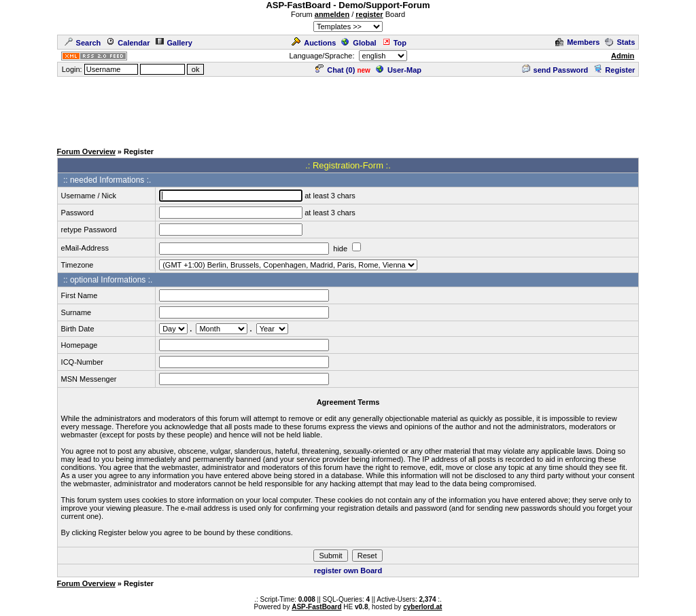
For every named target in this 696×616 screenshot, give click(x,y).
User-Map (399, 70)
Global (359, 43)
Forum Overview (86, 151)
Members (577, 42)
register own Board (348, 570)
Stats (620, 42)
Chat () (335, 70)
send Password (555, 70)
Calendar (128, 43)
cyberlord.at (422, 607)
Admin (623, 56)
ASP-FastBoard (316, 607)
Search (83, 43)
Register (614, 70)
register (369, 14)
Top (394, 43)
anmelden (332, 14)
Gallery (174, 43)
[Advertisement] (348, 109)
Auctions (314, 43)
